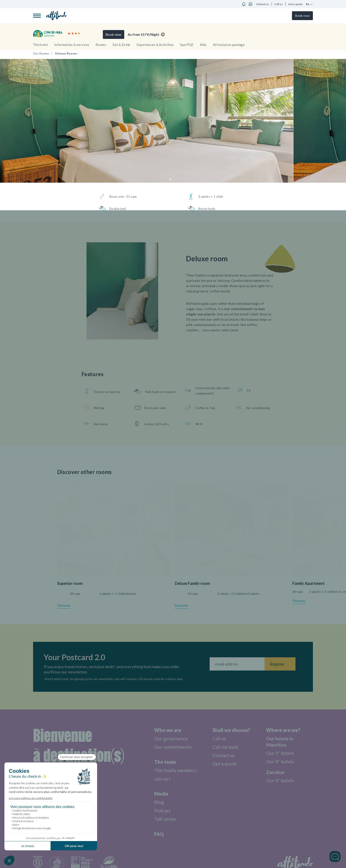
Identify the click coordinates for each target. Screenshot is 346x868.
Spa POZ (187, 45)
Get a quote (295, 4)
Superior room (70, 583)
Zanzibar (276, 772)
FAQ (157, 834)
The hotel (40, 45)
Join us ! (161, 779)
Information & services (72, 45)
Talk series (164, 819)
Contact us (263, 4)
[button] (170, 179)
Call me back (226, 747)
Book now (302, 16)
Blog (157, 802)
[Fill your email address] (237, 664)
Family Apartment (308, 583)
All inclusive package (229, 45)
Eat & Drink (121, 45)
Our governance (169, 738)
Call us (279, 4)
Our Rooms (41, 53)
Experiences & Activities (155, 45)
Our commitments (172, 747)
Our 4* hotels (280, 761)
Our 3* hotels (280, 753)
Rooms (101, 45)
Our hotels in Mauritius (280, 742)
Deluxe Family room (192, 583)
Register (277, 664)
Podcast (161, 810)
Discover (64, 605)
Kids (203, 45)
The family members (174, 770)
